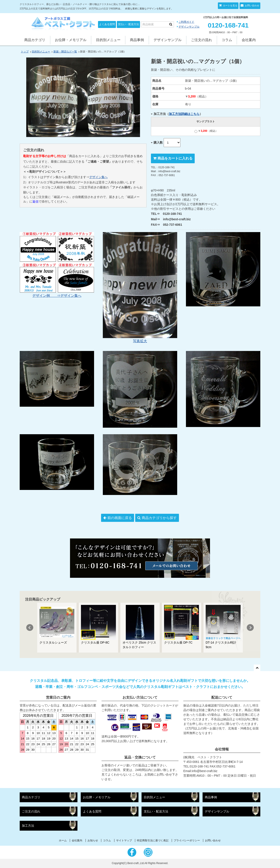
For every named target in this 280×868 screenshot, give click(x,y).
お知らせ (93, 840)
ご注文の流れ (201, 40)
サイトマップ (124, 840)
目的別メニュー (108, 40)
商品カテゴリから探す (159, 518)
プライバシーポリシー (187, 840)
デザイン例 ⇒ (46, 296)
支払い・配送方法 (128, 24)
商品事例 (137, 40)
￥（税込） (206, 131)
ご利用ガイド (186, 22)
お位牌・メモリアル (71, 40)
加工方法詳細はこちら (184, 114)
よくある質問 (107, 24)
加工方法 (28, 826)
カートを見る (230, 5)
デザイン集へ (98, 177)
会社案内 (249, 40)
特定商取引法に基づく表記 (153, 840)
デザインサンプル (189, 27)
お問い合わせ (252, 5)
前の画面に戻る (120, 518)
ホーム (63, 840)
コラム (227, 40)
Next (250, 628)
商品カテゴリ (35, 40)
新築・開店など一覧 (65, 52)
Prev (30, 628)
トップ (25, 52)
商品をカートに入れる (175, 158)
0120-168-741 (228, 25)
